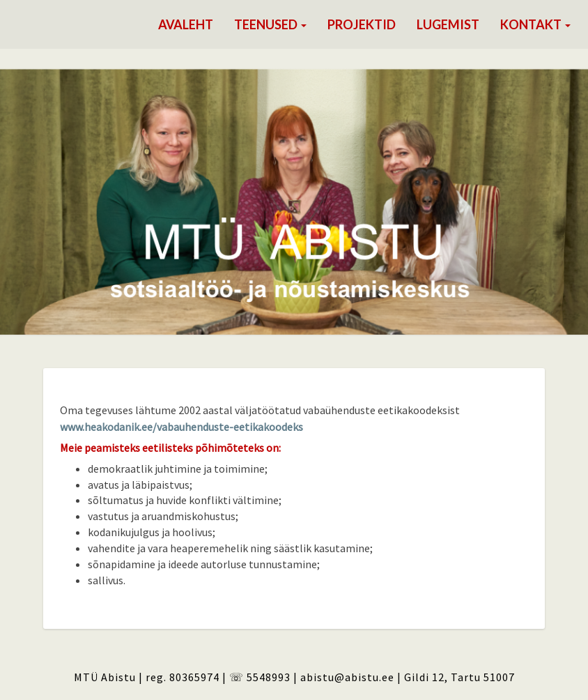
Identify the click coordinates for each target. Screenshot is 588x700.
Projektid (362, 24)
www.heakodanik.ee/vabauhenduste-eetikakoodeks (181, 427)
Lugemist (448, 24)
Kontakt (535, 24)
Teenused (270, 24)
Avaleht (186, 24)
